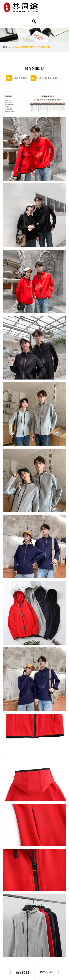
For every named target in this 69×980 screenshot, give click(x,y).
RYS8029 (47, 972)
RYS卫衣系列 (43, 47)
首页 (5, 47)
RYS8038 (23, 973)
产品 (16, 47)
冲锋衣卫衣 (27, 47)
